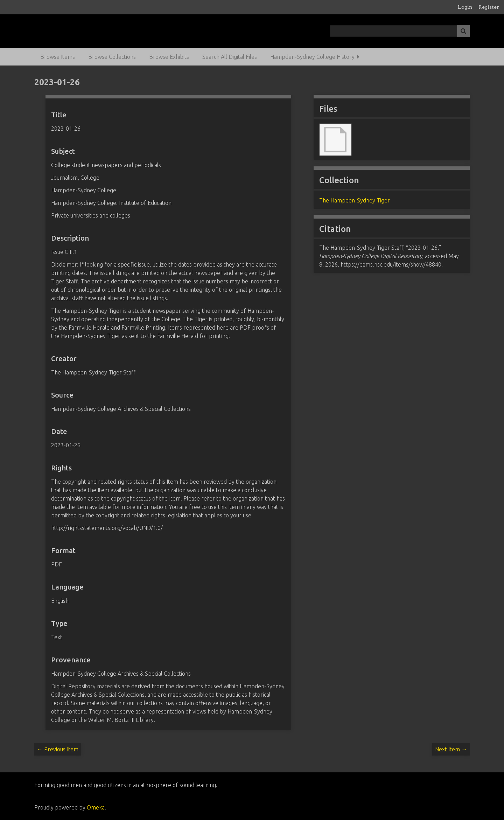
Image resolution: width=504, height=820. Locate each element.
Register (489, 7)
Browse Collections (112, 57)
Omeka (96, 807)
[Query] (400, 31)
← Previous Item (58, 749)
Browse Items (58, 57)
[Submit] (463, 31)
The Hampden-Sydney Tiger (355, 200)
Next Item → (451, 749)
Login (465, 7)
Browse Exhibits (169, 57)
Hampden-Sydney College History (312, 57)
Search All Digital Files (230, 57)
